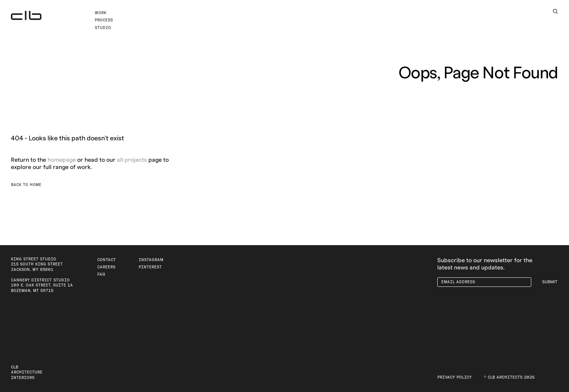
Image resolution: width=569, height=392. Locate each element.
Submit (550, 282)
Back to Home (26, 185)
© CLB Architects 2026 (509, 377)
